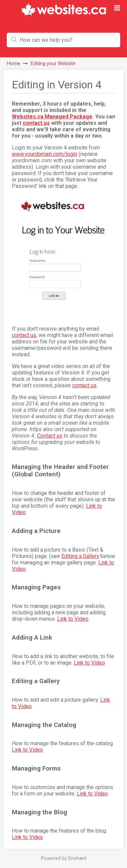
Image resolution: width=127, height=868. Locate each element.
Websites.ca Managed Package (52, 117)
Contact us (50, 436)
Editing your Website (53, 64)
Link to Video (73, 619)
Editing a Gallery (80, 556)
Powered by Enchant (64, 858)
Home (14, 64)
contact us (36, 123)
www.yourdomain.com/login (45, 154)
